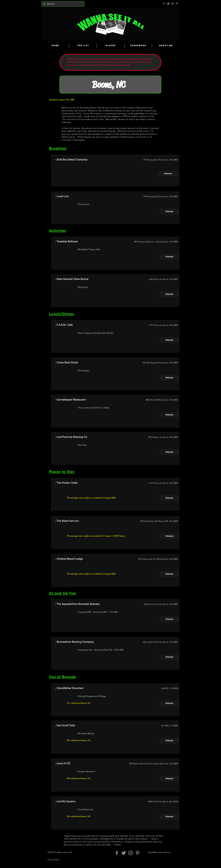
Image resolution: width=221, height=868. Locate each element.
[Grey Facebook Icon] (164, 4)
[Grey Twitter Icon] (168, 4)
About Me (111, 119)
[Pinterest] (177, 4)
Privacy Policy (53, 860)
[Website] (168, 174)
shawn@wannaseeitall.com (159, 852)
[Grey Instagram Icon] (172, 4)
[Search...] (63, 4)
